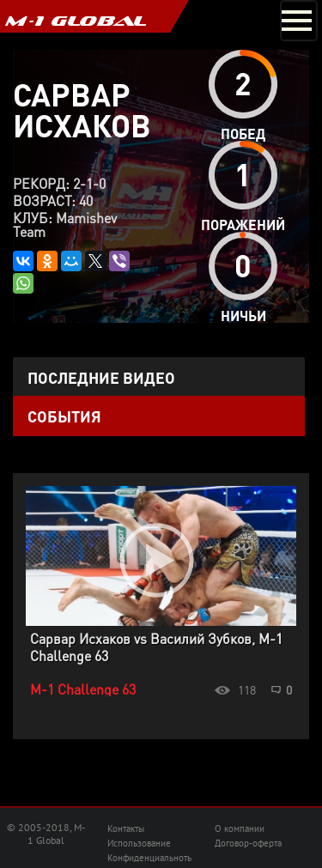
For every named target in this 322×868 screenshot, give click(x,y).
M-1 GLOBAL (76, 21)
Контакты (126, 829)
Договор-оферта (248, 843)
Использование (139, 843)
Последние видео (101, 377)
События (64, 416)
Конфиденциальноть (149, 858)
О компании (240, 829)
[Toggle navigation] (299, 21)
